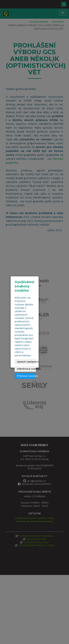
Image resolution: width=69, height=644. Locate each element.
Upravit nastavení (26, 362)
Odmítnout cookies (26, 369)
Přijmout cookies (26, 376)
